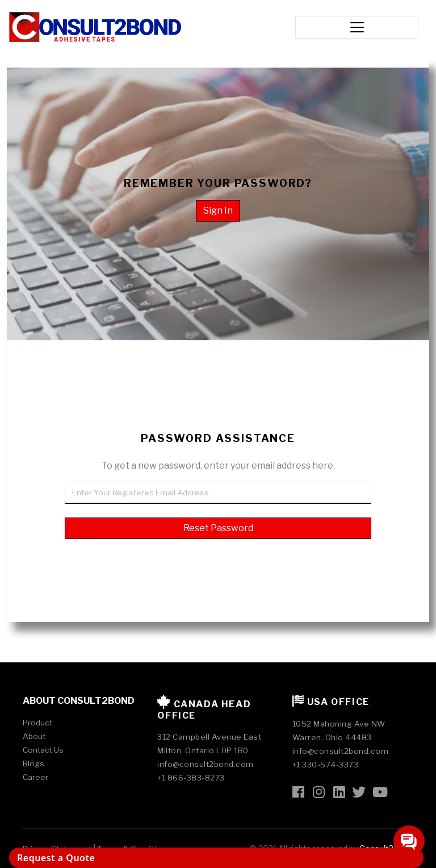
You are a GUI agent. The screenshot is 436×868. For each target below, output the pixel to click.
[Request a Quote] (216, 858)
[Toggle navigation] (357, 27)
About (34, 736)
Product (37, 723)
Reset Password (218, 528)
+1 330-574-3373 (326, 765)
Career (35, 777)
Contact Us (43, 750)
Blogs (33, 763)
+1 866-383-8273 (191, 778)
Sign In (218, 210)
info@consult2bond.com (206, 764)
